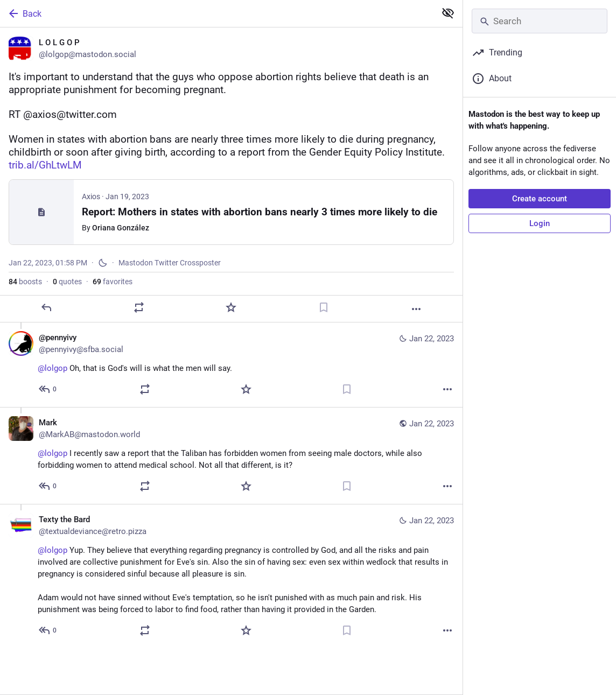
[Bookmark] (324, 307)
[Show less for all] (448, 13)
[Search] (540, 21)
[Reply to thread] (48, 389)
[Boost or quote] (139, 307)
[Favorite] (231, 307)
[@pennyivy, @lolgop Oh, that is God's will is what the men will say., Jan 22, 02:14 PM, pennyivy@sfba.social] (231, 365)
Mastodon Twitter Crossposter (170, 263)
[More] (416, 309)
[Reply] (46, 307)
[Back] (217, 13)
